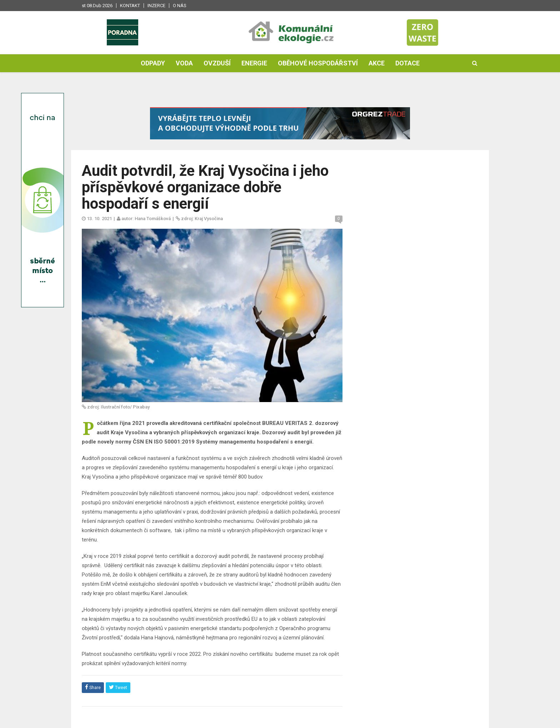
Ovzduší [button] (217, 63)
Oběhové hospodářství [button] (318, 63)
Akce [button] (377, 63)
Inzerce (156, 6)
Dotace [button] (407, 63)
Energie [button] (254, 63)
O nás (180, 6)
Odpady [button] (153, 63)
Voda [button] (184, 63)
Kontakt (130, 6)
